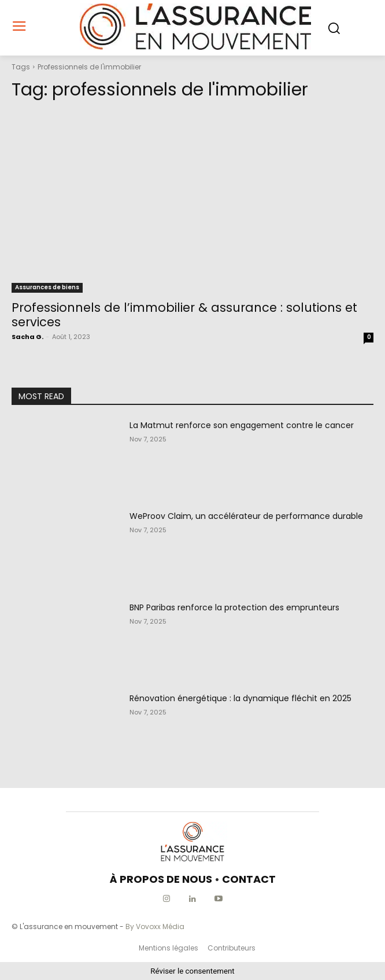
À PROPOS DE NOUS (161, 879)
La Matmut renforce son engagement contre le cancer (242, 425)
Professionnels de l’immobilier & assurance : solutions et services (184, 315)
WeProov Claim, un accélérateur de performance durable (246, 516)
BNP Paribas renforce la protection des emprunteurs (234, 607)
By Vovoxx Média (155, 926)
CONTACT (249, 879)
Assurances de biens (47, 287)
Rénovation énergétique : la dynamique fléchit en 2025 (240, 698)
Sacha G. (27, 337)
